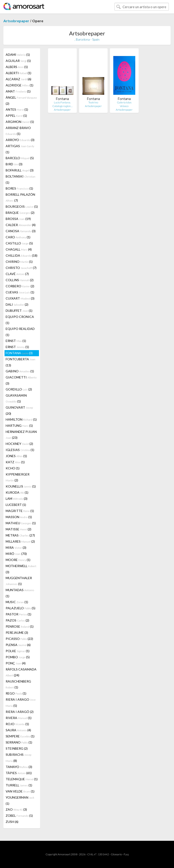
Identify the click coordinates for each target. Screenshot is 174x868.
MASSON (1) (19, 517)
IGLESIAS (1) (20, 450)
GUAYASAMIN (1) (16, 398)
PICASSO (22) (19, 639)
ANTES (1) (17, 109)
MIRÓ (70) (16, 554)
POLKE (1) (18, 651)
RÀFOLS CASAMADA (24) (21, 672)
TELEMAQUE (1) (22, 779)
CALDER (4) (21, 225)
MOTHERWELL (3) (21, 569)
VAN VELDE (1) (20, 791)
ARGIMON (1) (20, 122)
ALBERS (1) (17, 67)
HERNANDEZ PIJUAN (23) (21, 435)
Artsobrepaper (16, 21)
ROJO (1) (17, 724)
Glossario (116, 854)
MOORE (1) (18, 560)
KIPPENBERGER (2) (18, 477)
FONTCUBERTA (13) (21, 362)
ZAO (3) (16, 809)
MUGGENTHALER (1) (19, 581)
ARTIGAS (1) (20, 149)
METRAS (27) (20, 535)
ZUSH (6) (12, 822)
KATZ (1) (15, 462)
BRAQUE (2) (20, 213)
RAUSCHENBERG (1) (18, 684)
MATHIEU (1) (21, 523)
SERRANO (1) (19, 742)
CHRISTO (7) (21, 268)
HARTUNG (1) (19, 425)
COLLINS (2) (20, 280)
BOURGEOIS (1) (22, 206)
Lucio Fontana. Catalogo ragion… (62, 104)
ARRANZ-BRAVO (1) (18, 131)
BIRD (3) (14, 164)
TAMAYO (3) (19, 767)
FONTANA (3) (19, 353)
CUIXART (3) (20, 298)
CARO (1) (18, 237)
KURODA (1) (17, 492)
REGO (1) (16, 693)
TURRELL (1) (19, 785)
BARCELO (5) (20, 158)
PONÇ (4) (16, 663)
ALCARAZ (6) (18, 79)
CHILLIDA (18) (22, 255)
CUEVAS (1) (20, 292)
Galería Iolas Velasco (124, 104)
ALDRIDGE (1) (19, 85)
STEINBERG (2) (17, 748)
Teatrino (93, 102)
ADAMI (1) (18, 55)
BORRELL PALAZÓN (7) (20, 197)
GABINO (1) (20, 371)
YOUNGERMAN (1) (20, 800)
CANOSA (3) (21, 231)
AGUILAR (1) (18, 61)
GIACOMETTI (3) (21, 380)
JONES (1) (16, 456)
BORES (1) (19, 188)
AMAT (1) (18, 91)
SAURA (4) (18, 730)
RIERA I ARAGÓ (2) (20, 712)
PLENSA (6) (18, 645)
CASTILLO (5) (19, 243)
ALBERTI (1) (18, 73)
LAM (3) (17, 499)
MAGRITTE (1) (20, 511)
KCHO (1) (13, 468)
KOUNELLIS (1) (21, 486)
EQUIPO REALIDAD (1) (20, 332)
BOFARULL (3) (20, 170)
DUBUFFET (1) (19, 311)
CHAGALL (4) (19, 249)
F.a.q (126, 854)
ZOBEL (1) (19, 816)
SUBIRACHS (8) (18, 758)
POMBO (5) (18, 657)
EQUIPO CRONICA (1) (20, 320)
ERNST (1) (16, 341)
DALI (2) (17, 304)
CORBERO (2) (20, 286)
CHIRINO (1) (19, 262)
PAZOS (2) (17, 620)
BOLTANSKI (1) (21, 179)
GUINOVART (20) (19, 410)
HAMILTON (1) (21, 419)
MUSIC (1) (17, 602)
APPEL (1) (16, 116)
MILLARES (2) (20, 541)
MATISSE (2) (18, 529)
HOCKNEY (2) (19, 444)
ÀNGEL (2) (21, 100)
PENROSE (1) (20, 626)
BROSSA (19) (18, 219)
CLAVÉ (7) (17, 274)
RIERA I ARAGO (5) (21, 702)
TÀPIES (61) (19, 773)
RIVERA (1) (19, 718)
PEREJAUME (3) (17, 633)
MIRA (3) (16, 547)
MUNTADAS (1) (20, 593)
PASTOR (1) (18, 614)
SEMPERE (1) (20, 736)
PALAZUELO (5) (21, 608)
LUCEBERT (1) (16, 505)
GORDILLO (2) (19, 389)
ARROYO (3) (20, 140)
